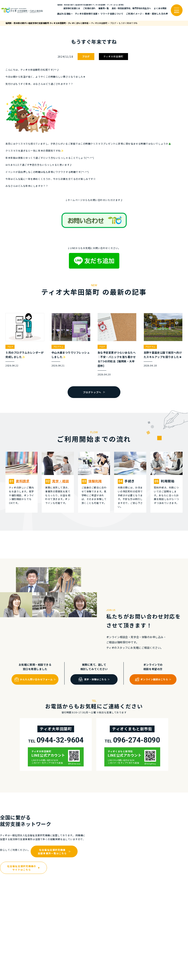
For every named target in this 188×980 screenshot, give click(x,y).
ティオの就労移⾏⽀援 (86, 14)
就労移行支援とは (72, 8)
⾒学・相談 (61, 481)
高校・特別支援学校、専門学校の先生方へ (131, 8)
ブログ (86, 56)
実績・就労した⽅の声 (156, 14)
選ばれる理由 (64, 14)
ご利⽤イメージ (134, 14)
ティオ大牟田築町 (113, 56)
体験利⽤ (95, 481)
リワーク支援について (112, 14)
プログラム (58, 347)
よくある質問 (160, 8)
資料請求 (23, 481)
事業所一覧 (103, 8)
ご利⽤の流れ (89, 8)
